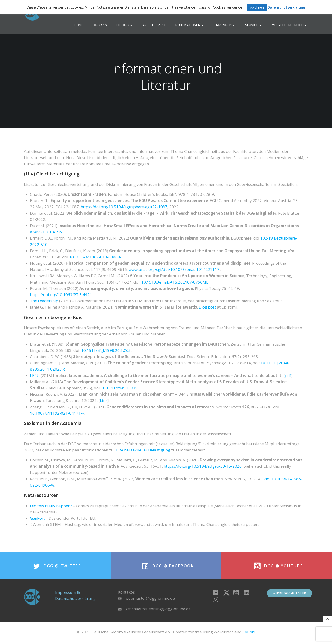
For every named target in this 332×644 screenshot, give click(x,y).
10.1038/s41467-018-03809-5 (96, 258)
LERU (35, 376)
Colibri (249, 634)
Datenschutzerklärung (286, 7)
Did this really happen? (51, 506)
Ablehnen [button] (257, 7)
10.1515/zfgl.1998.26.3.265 (106, 351)
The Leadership (44, 301)
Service (254, 25)
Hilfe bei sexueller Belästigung (142, 451)
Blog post (207, 308)
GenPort (37, 519)
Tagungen (225, 25)
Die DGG (125, 25)
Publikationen (190, 25)
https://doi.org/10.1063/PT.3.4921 (61, 295)
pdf (288, 376)
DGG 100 (100, 25)
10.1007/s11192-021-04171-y (57, 414)
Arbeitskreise (155, 25)
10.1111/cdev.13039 (119, 389)
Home (79, 25)
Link (104, 401)
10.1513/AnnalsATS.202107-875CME (175, 283)
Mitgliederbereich (290, 25)
